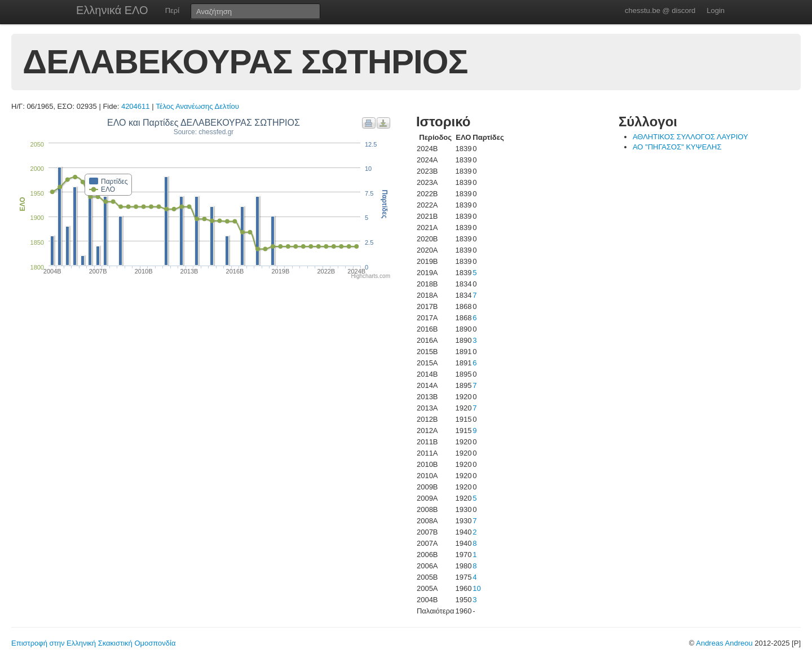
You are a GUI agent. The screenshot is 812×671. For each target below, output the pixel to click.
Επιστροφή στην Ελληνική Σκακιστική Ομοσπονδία (93, 643)
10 (476, 588)
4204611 (136, 106)
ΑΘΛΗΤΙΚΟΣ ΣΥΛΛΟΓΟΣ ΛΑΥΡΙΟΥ (690, 137)
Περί (172, 10)
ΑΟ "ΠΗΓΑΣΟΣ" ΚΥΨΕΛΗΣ (677, 147)
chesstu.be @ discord (660, 10)
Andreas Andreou (724, 643)
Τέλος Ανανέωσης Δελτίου (197, 106)
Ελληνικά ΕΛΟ (112, 10)
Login (716, 10)
